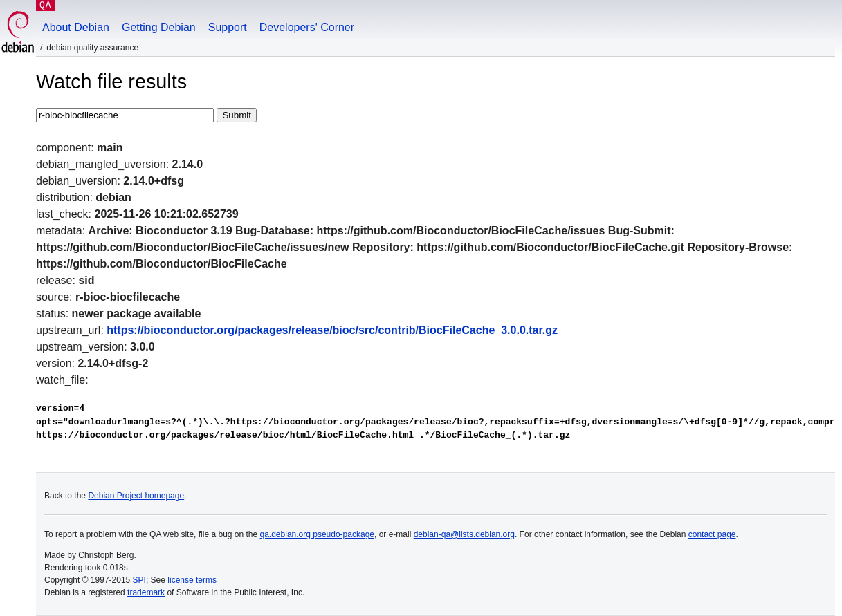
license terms (192, 580)
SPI (139, 580)
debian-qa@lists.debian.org (464, 534)
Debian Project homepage (136, 496)
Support (228, 27)
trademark (146, 592)
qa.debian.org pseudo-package (317, 534)
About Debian (76, 27)
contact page (712, 534)
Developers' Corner (307, 27)
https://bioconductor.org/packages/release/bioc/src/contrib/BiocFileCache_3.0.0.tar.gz (332, 330)
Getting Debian (159, 27)
